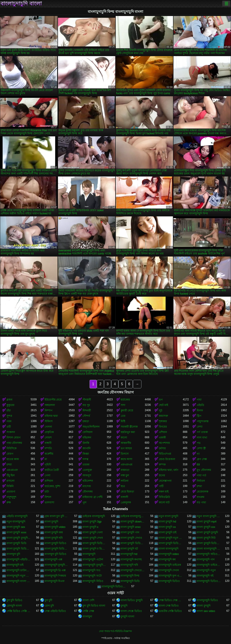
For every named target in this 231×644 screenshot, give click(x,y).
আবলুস (87, 475)
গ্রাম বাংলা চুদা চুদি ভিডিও (57, 516)
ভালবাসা (49, 502)
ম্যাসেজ (87, 486)
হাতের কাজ (13, 459)
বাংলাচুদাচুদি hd (129, 554)
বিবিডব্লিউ (164, 497)
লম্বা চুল (125, 475)
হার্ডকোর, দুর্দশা (53, 486)
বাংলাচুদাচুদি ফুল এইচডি (171, 576)
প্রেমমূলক (126, 502)
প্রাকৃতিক (49, 432)
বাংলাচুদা (87, 616)
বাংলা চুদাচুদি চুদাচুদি (207, 532)
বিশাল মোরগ (14, 438)
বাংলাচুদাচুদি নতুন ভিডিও (19, 576)
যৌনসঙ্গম (88, 492)
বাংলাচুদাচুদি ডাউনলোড (19, 570)
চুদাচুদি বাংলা (127, 616)
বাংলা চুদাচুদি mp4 (207, 522)
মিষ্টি (123, 421)
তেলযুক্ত (87, 470)
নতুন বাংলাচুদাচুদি (16, 522)
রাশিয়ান (49, 481)
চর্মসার (162, 448)
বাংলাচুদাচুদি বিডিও (93, 581)
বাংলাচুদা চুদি (13, 554)
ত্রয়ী (9, 427)
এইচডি (200, 405)
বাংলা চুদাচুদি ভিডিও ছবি (209, 543)
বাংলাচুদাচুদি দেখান (169, 570)
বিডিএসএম (165, 454)
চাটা (47, 492)
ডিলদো (125, 454)
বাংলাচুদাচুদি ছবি (129, 565)
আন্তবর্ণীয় (126, 443)
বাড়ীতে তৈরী (52, 470)
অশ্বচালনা (50, 405)
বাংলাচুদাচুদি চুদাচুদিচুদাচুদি (57, 565)
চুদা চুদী (48, 600)
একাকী (162, 438)
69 (198, 465)
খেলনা (48, 427)
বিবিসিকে (12, 448)
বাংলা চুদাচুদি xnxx (131, 527)
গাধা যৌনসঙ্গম (14, 443)
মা (46, 459)
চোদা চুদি (49, 606)
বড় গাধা (201, 502)
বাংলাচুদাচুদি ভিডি (130, 581)
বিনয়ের (163, 427)
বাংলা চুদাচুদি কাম (54, 532)
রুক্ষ (9, 502)
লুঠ (161, 410)
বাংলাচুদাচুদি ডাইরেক (170, 565)
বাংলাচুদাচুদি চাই (15, 565)
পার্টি (161, 486)
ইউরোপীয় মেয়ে (53, 400)
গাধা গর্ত (201, 475)
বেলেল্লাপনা (165, 481)
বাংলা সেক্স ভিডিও (169, 606)
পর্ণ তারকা (202, 432)
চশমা (9, 465)
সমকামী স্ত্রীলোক (129, 427)
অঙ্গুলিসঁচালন (91, 427)
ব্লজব (9, 400)
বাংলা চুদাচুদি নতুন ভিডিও (171, 538)
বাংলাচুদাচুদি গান (206, 559)
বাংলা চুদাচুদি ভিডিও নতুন (57, 549)
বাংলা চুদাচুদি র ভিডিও (95, 549)
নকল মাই (164, 492)
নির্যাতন (201, 481)
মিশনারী (87, 410)
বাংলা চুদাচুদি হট (129, 549)
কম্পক (162, 465)
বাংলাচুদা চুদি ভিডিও (56, 554)
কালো (124, 438)
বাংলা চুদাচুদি (51, 522)
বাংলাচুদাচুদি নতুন (206, 570)
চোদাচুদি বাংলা (14, 606)
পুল (84, 502)
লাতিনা (125, 481)
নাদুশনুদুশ (11, 497)
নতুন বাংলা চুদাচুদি (169, 516)
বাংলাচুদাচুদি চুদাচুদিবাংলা (95, 565)
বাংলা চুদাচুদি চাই (168, 532)
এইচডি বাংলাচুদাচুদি (17, 516)
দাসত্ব (85, 459)
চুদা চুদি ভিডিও (14, 600)
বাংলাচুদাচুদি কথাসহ (131, 559)
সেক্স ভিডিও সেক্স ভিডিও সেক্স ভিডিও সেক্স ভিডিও (171, 600)
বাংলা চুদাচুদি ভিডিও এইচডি (133, 543)
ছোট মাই (163, 405)
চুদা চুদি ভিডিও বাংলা (94, 606)
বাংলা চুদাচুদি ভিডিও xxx (95, 543)
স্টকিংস (49, 421)
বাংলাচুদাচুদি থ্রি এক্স (55, 570)
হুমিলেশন (88, 481)
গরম (9, 421)
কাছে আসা (126, 459)
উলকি (86, 443)
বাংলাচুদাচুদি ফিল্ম (130, 576)
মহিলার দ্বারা (51, 416)
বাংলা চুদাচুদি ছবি (54, 538)
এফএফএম (127, 465)
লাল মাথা (202, 438)
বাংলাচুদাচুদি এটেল (93, 559)
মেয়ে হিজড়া (127, 492)
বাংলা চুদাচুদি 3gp (92, 522)
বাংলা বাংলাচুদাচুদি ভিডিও (209, 549)
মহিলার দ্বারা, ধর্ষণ (169, 470)
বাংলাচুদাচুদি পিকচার (55, 576)
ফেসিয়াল (88, 432)
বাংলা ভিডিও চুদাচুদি (132, 600)
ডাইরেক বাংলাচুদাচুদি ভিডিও (133, 516)
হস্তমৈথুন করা (128, 432)
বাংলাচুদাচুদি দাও (91, 570)
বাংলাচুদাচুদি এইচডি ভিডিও (19, 559)
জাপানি (87, 448)
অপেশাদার (164, 443)
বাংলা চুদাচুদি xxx (206, 527)
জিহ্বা (86, 454)
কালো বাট (164, 502)
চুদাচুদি (124, 606)
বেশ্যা (200, 427)
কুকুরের (10, 405)
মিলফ (200, 410)
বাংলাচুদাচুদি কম (167, 559)
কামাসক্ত (163, 416)
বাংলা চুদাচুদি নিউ (206, 538)
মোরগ (10, 454)
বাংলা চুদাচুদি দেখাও (131, 538)
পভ (199, 443)
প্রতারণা (11, 492)
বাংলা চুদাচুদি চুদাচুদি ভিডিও (19, 538)
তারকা (86, 465)
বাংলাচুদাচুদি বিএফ (55, 581)
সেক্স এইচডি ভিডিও (55, 611)
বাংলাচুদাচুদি (89, 554)
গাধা (199, 400)
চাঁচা (9, 410)
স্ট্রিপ (199, 416)
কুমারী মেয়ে (127, 410)
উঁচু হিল (11, 475)
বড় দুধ (86, 405)
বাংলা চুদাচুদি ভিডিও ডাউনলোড (19, 549)
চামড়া (86, 421)
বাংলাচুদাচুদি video (169, 554)
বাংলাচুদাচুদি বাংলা (21, 4)
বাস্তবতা (125, 470)
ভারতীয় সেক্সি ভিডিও (170, 611)
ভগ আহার (126, 448)
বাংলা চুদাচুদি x (90, 527)
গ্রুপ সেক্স (202, 459)
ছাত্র (123, 486)
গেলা (47, 475)
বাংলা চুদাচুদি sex (16, 527)
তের (123, 416)
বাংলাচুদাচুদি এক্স (53, 559)
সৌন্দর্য (86, 416)
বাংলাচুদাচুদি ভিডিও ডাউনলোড (114, 587)
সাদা (123, 405)
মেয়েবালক (202, 492)
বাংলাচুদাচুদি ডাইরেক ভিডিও (209, 565)
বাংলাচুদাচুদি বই (205, 576)
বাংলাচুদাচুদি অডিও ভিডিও (209, 554)
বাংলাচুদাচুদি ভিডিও (169, 581)
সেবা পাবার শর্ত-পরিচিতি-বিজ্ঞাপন (115, 631)
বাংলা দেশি (88, 600)
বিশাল (48, 497)
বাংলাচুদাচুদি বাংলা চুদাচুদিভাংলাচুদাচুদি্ (19, 581)
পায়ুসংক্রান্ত (203, 421)
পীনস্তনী (87, 400)
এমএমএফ (12, 470)
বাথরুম (201, 497)
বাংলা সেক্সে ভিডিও (131, 611)
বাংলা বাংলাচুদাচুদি (169, 549)
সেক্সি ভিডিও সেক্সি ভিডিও (19, 611)
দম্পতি (48, 448)
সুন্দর (9, 416)
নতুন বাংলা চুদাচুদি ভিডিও (209, 516)
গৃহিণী (48, 465)
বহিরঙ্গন (87, 438)
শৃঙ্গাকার (163, 421)
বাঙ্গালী (124, 497)
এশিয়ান (163, 432)
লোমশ (48, 438)
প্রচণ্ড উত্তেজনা (167, 459)
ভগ (161, 400)
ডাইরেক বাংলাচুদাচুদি (94, 516)
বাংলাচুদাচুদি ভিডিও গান (209, 581)
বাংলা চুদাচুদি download (133, 522)
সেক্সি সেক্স (88, 611)
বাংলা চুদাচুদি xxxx (16, 532)
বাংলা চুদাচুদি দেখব (93, 538)
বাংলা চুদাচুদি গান (130, 532)
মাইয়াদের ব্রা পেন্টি (92, 497)
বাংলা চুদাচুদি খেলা (93, 532)
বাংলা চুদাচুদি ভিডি (16, 543)
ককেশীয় (49, 454)
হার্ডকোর (125, 400)
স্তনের (162, 475)
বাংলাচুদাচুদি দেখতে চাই (133, 570)
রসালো (10, 481)
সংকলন (11, 432)
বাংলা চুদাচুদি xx (167, 527)
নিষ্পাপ (49, 410)
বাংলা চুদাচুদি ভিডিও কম (171, 543)
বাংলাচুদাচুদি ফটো (92, 576)
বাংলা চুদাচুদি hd (167, 522)
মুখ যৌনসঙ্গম (204, 470)
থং (198, 454)
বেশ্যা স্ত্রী (201, 448)
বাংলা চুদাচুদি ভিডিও (56, 543)
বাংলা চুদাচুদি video (55, 527)
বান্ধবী (48, 443)
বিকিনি (10, 486)
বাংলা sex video (206, 611)
